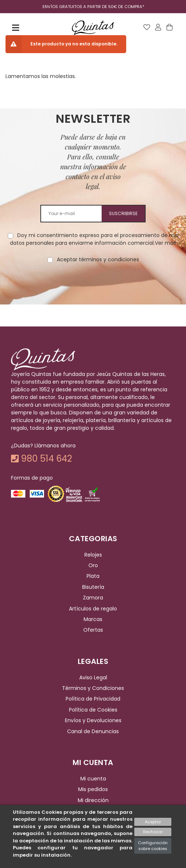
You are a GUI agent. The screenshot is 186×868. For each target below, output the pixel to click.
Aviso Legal (93, 677)
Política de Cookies (93, 710)
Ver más (165, 243)
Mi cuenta (93, 779)
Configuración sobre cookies (153, 846)
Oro (93, 565)
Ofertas (93, 630)
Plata (93, 576)
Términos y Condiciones (93, 688)
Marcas (93, 619)
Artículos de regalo (93, 609)
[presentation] (93, 287)
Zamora (93, 598)
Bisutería (93, 587)
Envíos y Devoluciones (93, 720)
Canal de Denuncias (93, 731)
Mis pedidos (93, 789)
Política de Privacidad (93, 699)
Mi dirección (93, 800)
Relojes (93, 555)
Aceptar (153, 822)
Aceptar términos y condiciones (98, 259)
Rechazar (153, 832)
